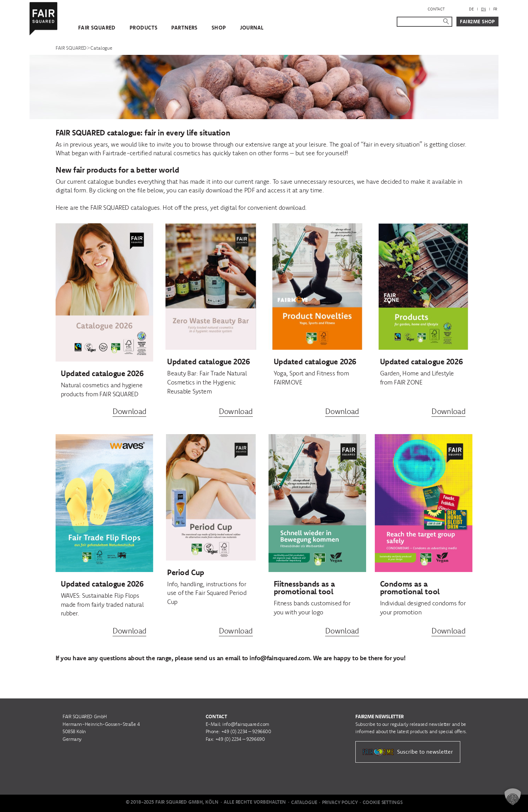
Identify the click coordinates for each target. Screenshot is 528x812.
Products (143, 28)
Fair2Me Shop (477, 22)
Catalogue (304, 802)
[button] (513, 797)
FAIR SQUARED (97, 28)
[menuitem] (471, 9)
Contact (436, 9)
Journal (252, 28)
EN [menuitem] (484, 9)
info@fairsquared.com (246, 724)
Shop (219, 28)
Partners (184, 28)
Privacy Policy (340, 802)
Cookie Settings (383, 802)
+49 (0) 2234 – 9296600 (246, 731)
